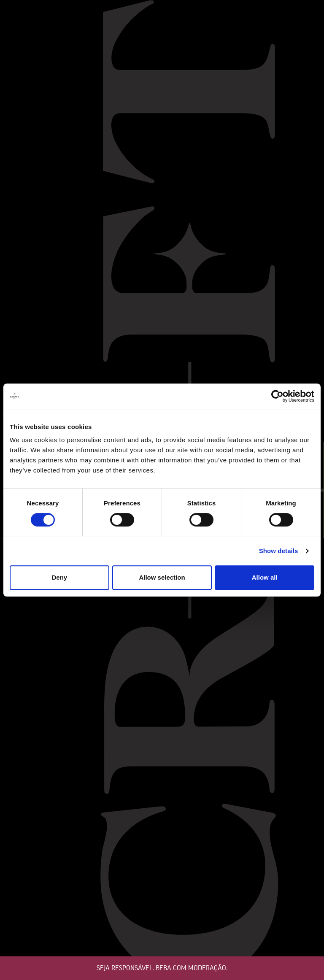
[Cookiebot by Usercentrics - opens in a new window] (277, 396)
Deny (59, 577)
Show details (279, 551)
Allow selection (162, 577)
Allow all (265, 577)
